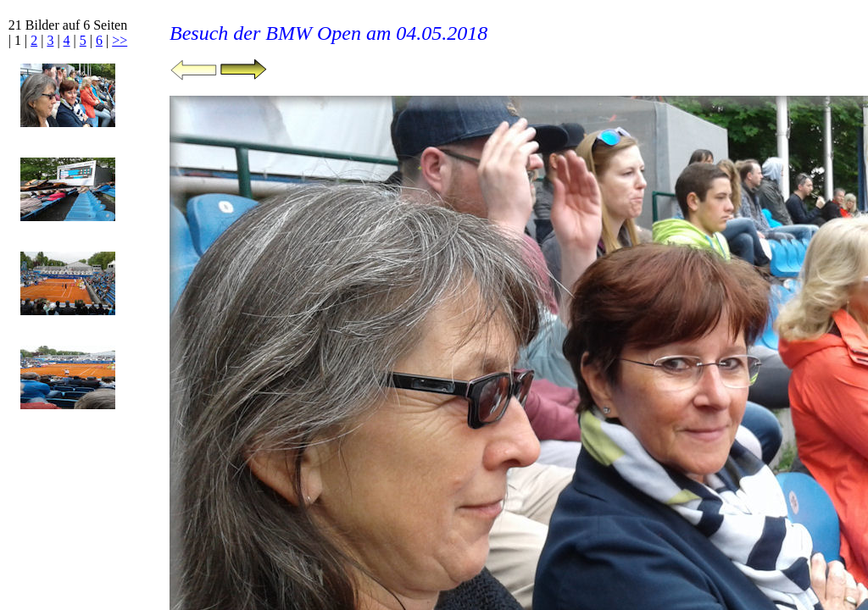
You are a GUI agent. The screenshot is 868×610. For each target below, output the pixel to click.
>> (120, 40)
